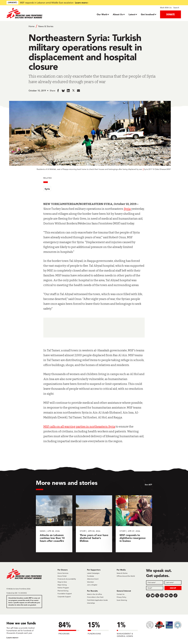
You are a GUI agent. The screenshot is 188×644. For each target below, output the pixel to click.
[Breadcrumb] (94, 26)
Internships (91, 603)
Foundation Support (65, 594)
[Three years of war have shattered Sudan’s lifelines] (94, 524)
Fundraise (91, 576)
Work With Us (166, 8)
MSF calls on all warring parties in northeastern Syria (79, 427)
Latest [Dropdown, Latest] (132, 14)
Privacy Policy (121, 597)
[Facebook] (148, 595)
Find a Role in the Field (95, 597)
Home (32, 26)
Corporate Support (64, 597)
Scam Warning (122, 600)
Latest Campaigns (93, 573)
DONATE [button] (171, 14)
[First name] (155, 582)
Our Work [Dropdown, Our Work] (102, 14)
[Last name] (173, 582)
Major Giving (62, 585)
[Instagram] (162, 595)
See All (148, 485)
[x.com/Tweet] (157, 595)
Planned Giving (63, 591)
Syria (47, 189)
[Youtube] (166, 595)
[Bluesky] (153, 595)
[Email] (155, 588)
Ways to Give (62, 582)
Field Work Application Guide (97, 600)
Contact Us (121, 594)
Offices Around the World (126, 576)
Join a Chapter (92, 585)
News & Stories (46, 26)
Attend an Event (93, 579)
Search (176, 8)
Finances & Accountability (67, 579)
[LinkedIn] (171, 595)
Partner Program (63, 588)
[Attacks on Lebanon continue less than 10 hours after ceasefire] (54, 524)
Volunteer (90, 582)
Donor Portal (62, 576)
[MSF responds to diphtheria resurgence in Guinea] (134, 524)
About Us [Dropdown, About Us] (118, 14)
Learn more (81, 3)
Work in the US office (95, 594)
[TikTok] (175, 595)
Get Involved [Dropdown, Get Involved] (148, 14)
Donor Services (63, 573)
